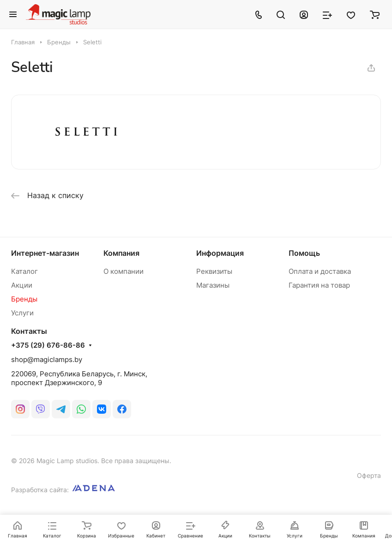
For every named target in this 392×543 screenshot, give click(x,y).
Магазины (213, 285)
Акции (22, 285)
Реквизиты (214, 271)
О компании (124, 271)
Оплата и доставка (320, 271)
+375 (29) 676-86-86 (48, 345)
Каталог (24, 271)
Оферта (369, 475)
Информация (220, 253)
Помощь (304, 253)
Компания (121, 253)
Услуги (22, 313)
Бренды (24, 299)
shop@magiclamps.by (47, 359)
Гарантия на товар (319, 285)
